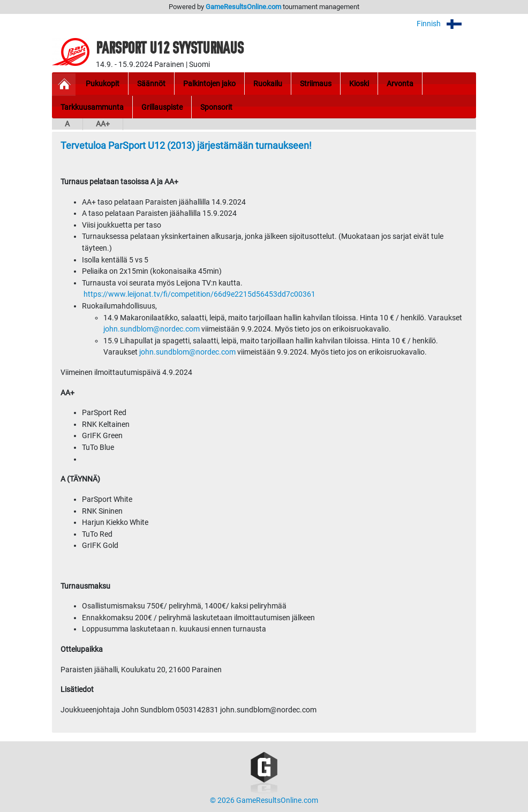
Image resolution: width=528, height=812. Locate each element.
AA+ (103, 124)
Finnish (446, 24)
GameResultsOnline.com (243, 7)
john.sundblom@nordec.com (152, 329)
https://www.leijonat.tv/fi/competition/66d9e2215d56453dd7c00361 (199, 294)
